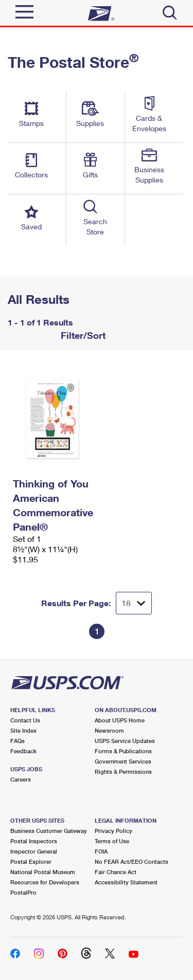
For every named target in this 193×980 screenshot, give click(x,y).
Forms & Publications (123, 751)
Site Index (23, 730)
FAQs (17, 741)
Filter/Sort (82, 335)
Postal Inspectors (34, 841)
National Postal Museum (43, 872)
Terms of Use (112, 841)
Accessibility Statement (126, 882)
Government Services (123, 761)
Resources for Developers (45, 882)
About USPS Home (120, 720)
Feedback (23, 751)
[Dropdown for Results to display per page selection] (134, 603)
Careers (21, 779)
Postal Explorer (31, 861)
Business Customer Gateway (49, 831)
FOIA (101, 851)
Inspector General (34, 851)
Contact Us (25, 720)
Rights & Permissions (123, 772)
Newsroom (109, 730)
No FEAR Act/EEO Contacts (131, 861)
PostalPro (23, 892)
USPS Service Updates (125, 741)
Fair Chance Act (116, 872)
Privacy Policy (113, 831)
